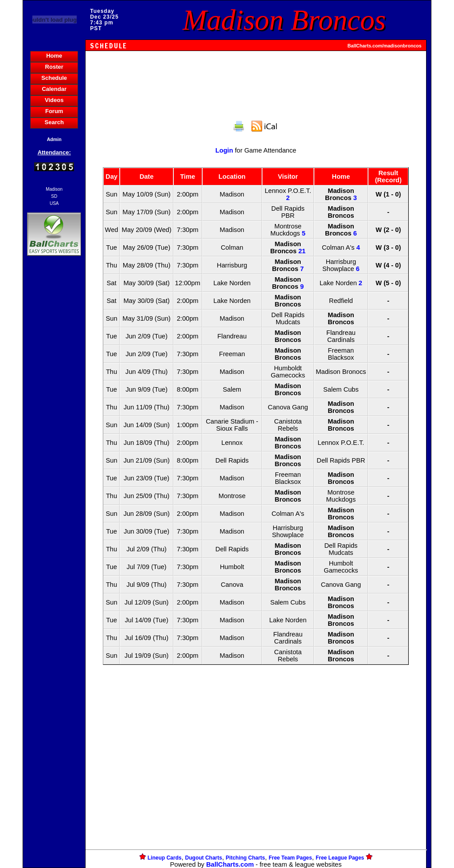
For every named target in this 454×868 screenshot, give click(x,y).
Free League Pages (340, 858)
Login (224, 150)
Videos (54, 100)
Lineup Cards (165, 858)
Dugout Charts (204, 858)
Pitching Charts (245, 858)
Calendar (54, 89)
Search (54, 122)
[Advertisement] (54, 411)
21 (302, 251)
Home (54, 56)
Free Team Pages (290, 858)
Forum (54, 111)
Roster (54, 67)
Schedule (54, 78)
